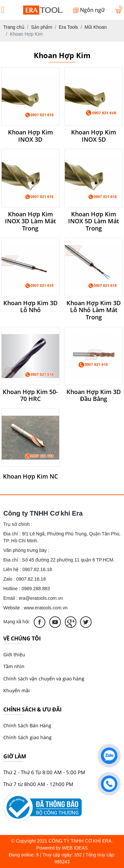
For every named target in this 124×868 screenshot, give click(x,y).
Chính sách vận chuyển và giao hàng (44, 679)
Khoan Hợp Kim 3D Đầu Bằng (94, 396)
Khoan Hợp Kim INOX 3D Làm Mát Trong (30, 221)
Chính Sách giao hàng (27, 737)
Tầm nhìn (14, 666)
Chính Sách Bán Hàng (27, 725)
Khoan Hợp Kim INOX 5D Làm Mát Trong (94, 221)
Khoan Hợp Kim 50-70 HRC (30, 396)
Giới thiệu (14, 654)
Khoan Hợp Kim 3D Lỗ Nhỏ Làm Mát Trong (94, 310)
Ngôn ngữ (91, 10)
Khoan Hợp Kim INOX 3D (30, 136)
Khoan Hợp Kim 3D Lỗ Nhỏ (30, 307)
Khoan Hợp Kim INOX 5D (94, 136)
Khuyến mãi (17, 690)
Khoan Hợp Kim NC (30, 477)
